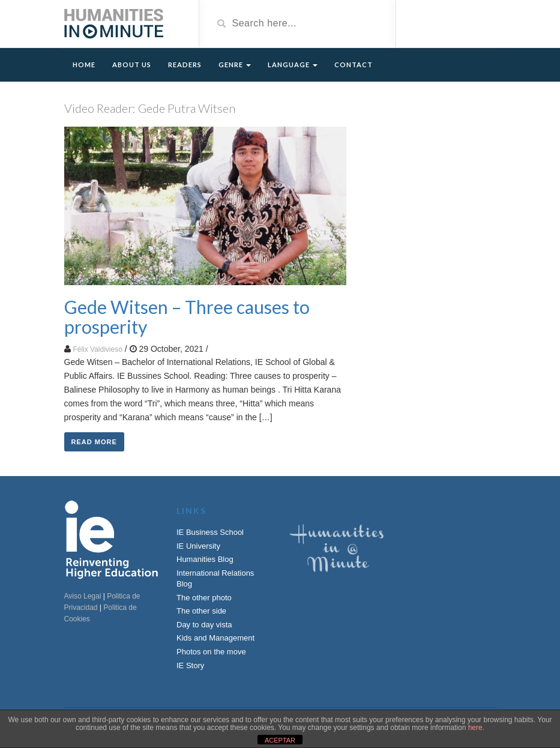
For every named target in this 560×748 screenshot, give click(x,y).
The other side (201, 611)
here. (476, 728)
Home (84, 65)
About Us (132, 65)
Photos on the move (211, 652)
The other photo (204, 598)
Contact (354, 65)
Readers (185, 65)
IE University (198, 546)
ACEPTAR (280, 740)
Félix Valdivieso (97, 349)
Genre (235, 65)
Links (191, 511)
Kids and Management (215, 638)
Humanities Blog (205, 559)
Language (293, 65)
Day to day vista (204, 625)
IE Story (190, 665)
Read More (94, 442)
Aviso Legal (83, 596)
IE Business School (210, 532)
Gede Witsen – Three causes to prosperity (187, 317)
